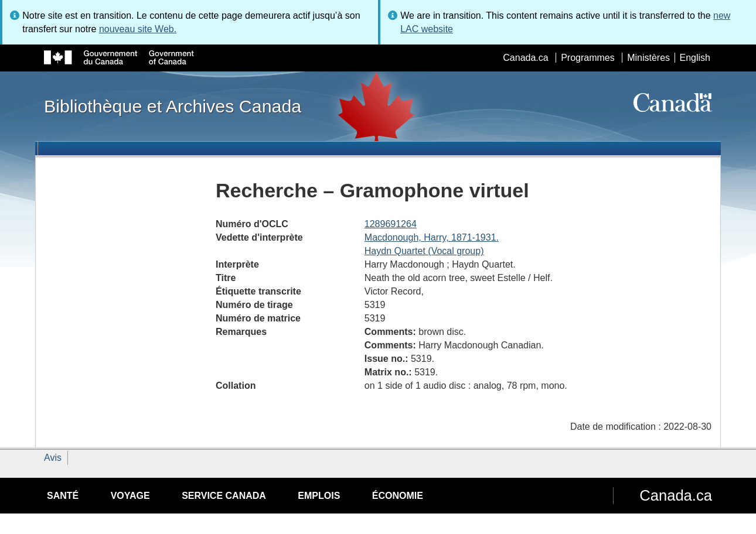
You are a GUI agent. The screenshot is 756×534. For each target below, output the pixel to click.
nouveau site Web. (138, 29)
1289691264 (391, 224)
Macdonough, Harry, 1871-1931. (432, 237)
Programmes (588, 58)
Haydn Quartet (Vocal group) (424, 251)
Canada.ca (525, 58)
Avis (53, 458)
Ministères (648, 58)
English (695, 58)
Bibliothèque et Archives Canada (173, 106)
